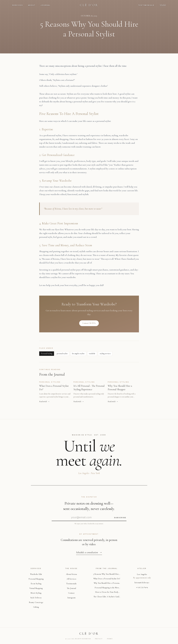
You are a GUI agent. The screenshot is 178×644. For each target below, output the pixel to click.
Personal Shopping (36, 579)
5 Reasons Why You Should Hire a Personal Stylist (107, 574)
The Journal (71, 588)
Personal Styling (47, 355)
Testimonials (146, 5)
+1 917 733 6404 (142, 587)
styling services (105, 355)
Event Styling (36, 584)
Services (18, 5)
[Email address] (81, 517)
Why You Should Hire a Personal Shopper (107, 584)
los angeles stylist (78, 355)
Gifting (36, 607)
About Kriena (71, 574)
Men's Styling (36, 593)
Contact (71, 593)
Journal (46, 5)
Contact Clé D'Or (89, 324)
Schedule (163, 5)
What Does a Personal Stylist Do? (107, 579)
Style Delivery (36, 598)
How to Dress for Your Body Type (107, 593)
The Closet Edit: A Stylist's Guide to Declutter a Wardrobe (107, 598)
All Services (71, 579)
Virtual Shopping (36, 588)
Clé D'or (89, 5)
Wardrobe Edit (36, 574)
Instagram (71, 598)
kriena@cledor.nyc (142, 583)
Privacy (99, 639)
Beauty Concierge (36, 602)
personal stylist (62, 355)
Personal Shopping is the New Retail (107, 588)
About (32, 5)
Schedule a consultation (89, 552)
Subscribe (120, 518)
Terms (110, 639)
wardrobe (92, 355)
